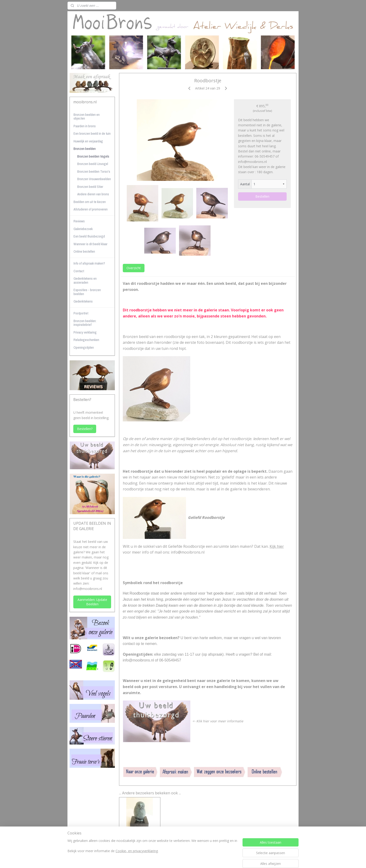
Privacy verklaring (85, 332)
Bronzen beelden (85, 149)
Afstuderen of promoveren (91, 209)
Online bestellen (84, 251)
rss (175, 859)
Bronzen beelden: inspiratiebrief (85, 323)
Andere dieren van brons (93, 194)
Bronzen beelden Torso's (94, 171)
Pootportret (81, 313)
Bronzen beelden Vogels (93, 156)
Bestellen (262, 196)
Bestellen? (85, 429)
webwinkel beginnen (193, 859)
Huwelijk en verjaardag (88, 141)
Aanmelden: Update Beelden (92, 602)
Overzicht (134, 268)
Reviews (79, 221)
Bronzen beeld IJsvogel (93, 164)
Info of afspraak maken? (89, 263)
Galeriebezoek (83, 229)
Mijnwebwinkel (234, 859)
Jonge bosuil (140, 835)
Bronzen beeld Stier (90, 187)
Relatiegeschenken (86, 340)
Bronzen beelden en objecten (87, 117)
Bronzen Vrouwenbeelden (94, 179)
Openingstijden (84, 347)
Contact (79, 271)
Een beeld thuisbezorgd (89, 236)
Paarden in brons (85, 126)
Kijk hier (277, 546)
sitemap (165, 859)
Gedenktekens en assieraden (85, 280)
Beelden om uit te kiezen (90, 202)
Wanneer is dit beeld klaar (90, 244)
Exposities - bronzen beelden (87, 292)
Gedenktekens (83, 301)
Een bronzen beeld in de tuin (92, 133)
